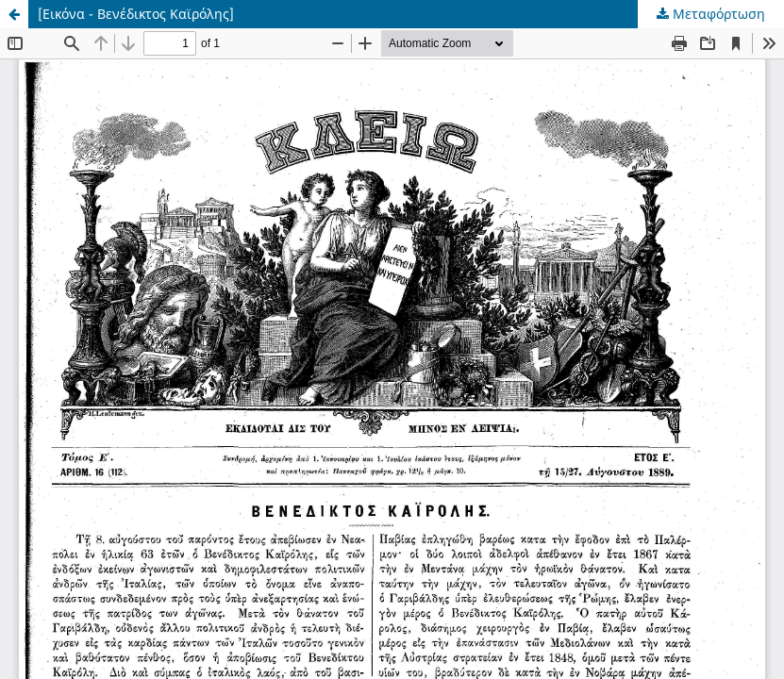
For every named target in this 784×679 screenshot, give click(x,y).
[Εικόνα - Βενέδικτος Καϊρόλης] (136, 14)
